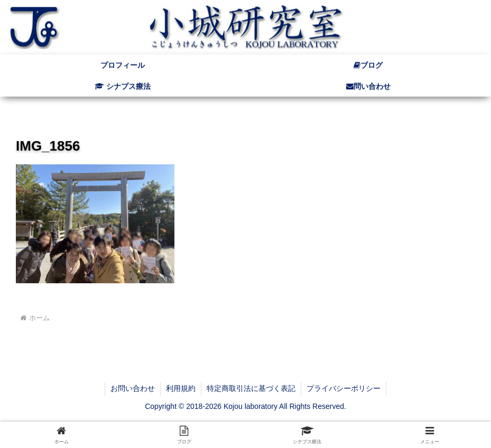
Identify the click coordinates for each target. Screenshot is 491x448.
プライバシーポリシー (344, 388)
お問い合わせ (133, 388)
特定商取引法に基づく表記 (251, 388)
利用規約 (181, 388)
